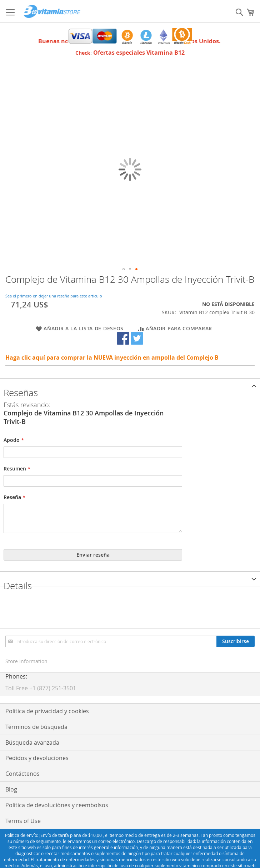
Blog (11, 789)
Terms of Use (23, 821)
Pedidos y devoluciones (37, 758)
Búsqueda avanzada (32, 743)
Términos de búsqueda (36, 727)
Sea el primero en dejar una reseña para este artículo (54, 296)
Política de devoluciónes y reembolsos (57, 805)
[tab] (130, 386)
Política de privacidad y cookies (47, 711)
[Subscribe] (236, 641)
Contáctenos (22, 774)
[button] (124, 269)
